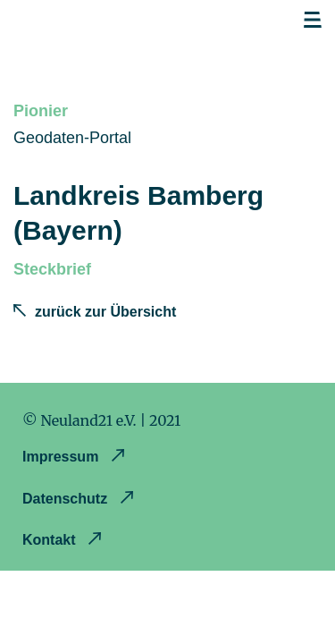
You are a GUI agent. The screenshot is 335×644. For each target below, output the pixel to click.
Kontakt (51, 540)
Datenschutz (67, 499)
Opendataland (108, 25)
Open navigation (313, 21)
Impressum (63, 457)
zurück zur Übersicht (105, 312)
